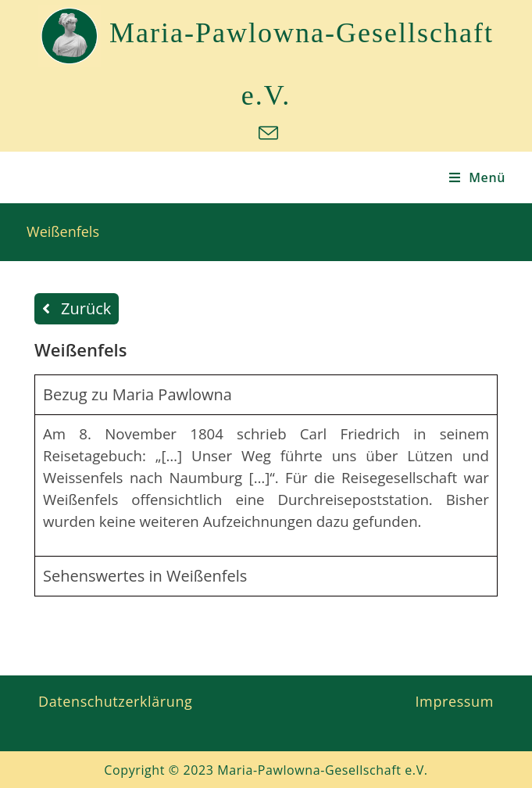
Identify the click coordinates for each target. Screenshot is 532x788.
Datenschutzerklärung (115, 701)
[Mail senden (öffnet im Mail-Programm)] (266, 133)
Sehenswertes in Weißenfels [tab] (145, 576)
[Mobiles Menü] (477, 177)
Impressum (454, 701)
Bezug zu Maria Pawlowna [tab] (137, 394)
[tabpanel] (266, 485)
